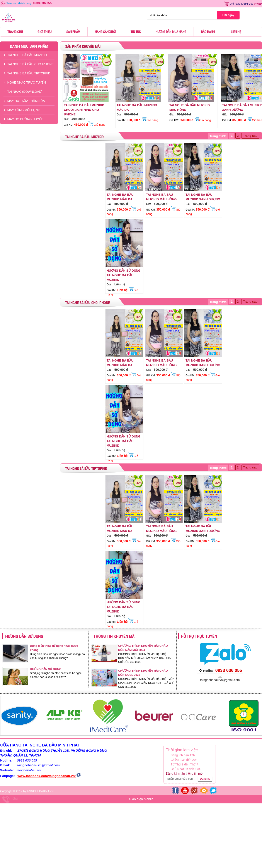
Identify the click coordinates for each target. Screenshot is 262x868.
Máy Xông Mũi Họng (24, 110)
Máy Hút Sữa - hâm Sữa (26, 101)
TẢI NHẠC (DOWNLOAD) (25, 92)
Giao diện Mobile (141, 799)
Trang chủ (15, 32)
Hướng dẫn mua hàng (171, 32)
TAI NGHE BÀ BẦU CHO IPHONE (31, 64)
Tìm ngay (228, 15)
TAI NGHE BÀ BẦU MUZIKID (27, 55)
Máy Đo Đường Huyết (25, 119)
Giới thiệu (45, 32)
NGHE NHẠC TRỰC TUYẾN (27, 82)
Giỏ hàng (235, 4)
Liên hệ (236, 32)
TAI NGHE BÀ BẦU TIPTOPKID (29, 73)
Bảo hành (208, 32)
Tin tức (136, 32)
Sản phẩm (73, 32)
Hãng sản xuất (105, 32)
